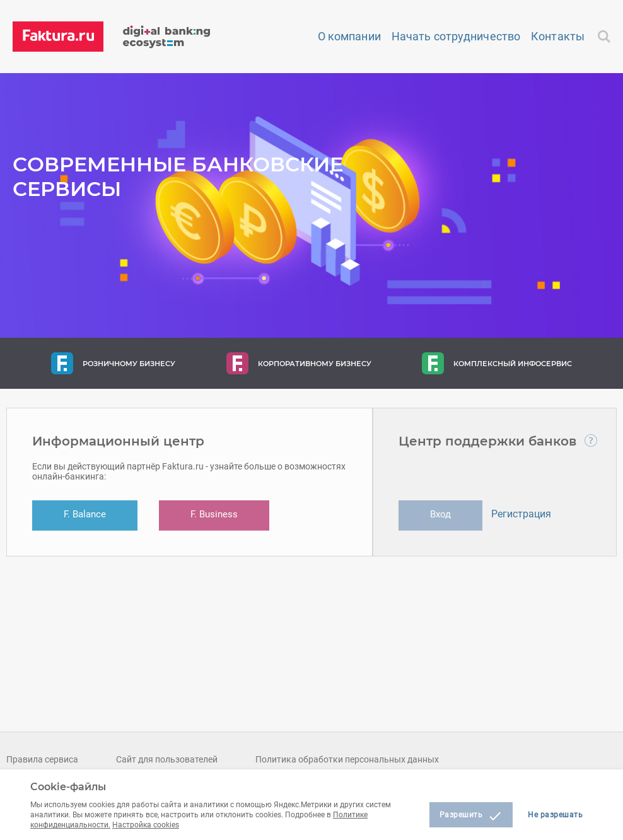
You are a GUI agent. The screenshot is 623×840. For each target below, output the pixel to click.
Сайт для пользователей (167, 759)
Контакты (558, 36)
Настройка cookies (146, 825)
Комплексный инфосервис (497, 363)
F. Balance (85, 514)
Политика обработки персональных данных (347, 759)
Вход (440, 514)
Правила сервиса (42, 759)
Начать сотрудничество (456, 36)
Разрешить (471, 816)
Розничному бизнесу (113, 363)
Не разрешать (555, 815)
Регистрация (521, 514)
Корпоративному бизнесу (299, 363)
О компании (349, 36)
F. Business (214, 514)
